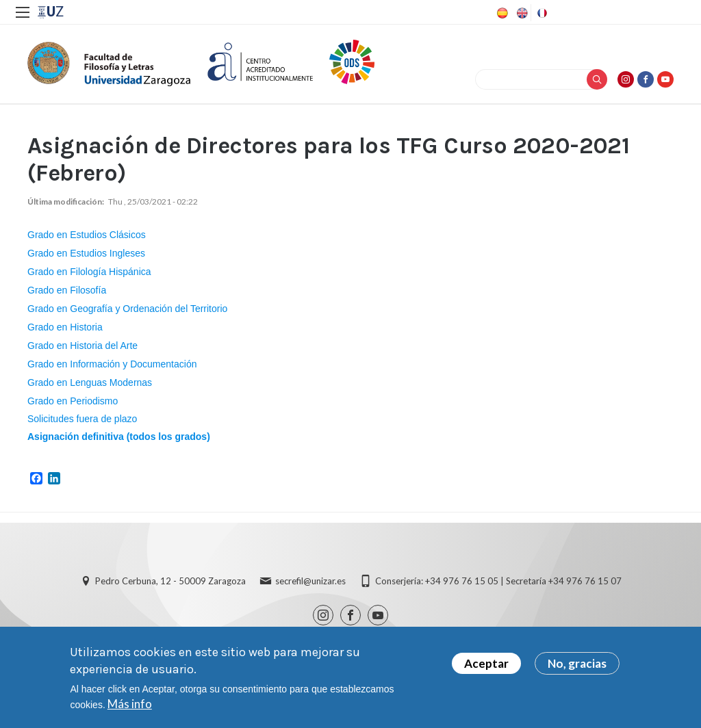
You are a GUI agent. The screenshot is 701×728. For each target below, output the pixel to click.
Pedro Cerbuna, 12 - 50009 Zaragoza (170, 581)
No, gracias (577, 665)
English (521, 13)
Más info (130, 705)
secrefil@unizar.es (310, 581)
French (541, 13)
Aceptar (486, 665)
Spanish (501, 13)
